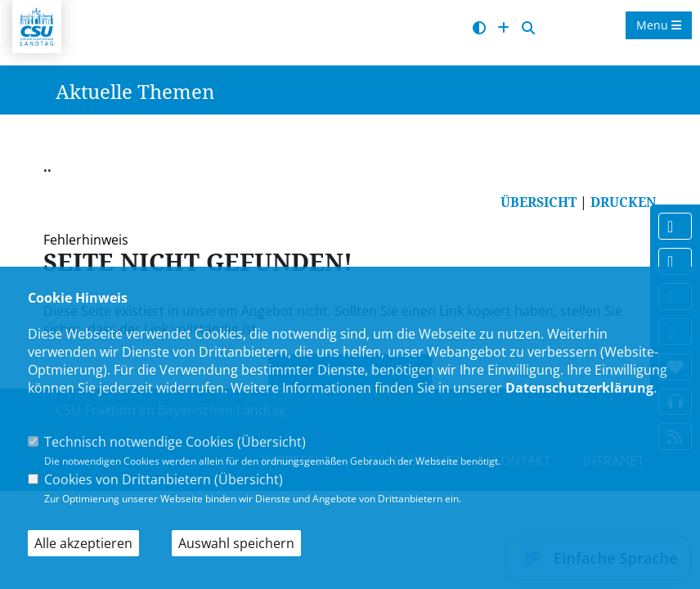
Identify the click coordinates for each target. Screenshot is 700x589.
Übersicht (271, 442)
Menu (659, 25)
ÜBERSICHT (538, 202)
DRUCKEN (624, 202)
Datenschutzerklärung (579, 388)
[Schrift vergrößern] (503, 28)
